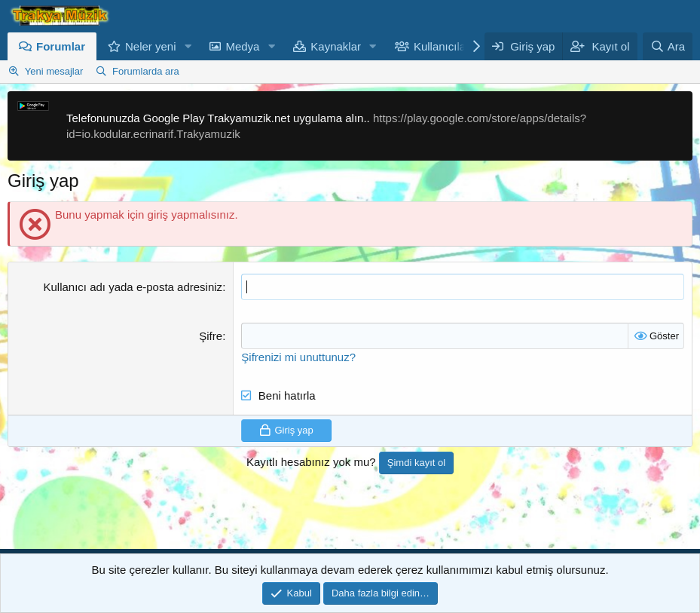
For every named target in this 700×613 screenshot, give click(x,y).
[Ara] (668, 46)
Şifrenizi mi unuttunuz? (298, 357)
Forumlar (61, 46)
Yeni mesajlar (54, 71)
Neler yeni (151, 46)
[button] (188, 46)
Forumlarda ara (146, 71)
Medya (242, 46)
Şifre (211, 336)
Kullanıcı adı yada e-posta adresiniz (133, 287)
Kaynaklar (336, 46)
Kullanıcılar (442, 46)
